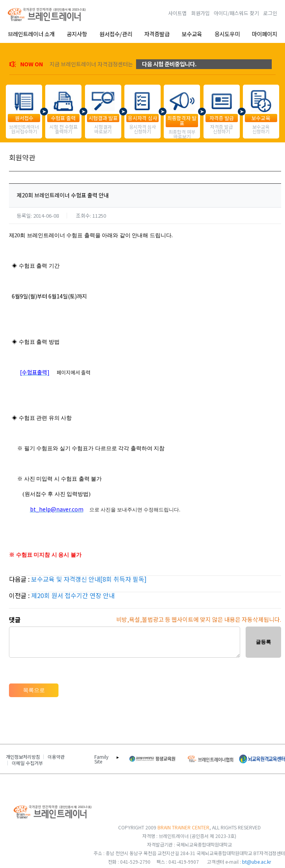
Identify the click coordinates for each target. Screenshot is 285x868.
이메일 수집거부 (27, 763)
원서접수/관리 (116, 34)
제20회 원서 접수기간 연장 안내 (73, 595)
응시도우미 (227, 34)
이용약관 (56, 757)
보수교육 (192, 34)
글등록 (263, 642)
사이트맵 (177, 13)
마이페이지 (265, 34)
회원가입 (200, 13)
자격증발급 (157, 34)
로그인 (270, 13)
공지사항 (77, 34)
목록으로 (34, 690)
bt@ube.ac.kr (257, 862)
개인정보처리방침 (23, 757)
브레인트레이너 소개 (31, 34)
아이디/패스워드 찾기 (236, 13)
